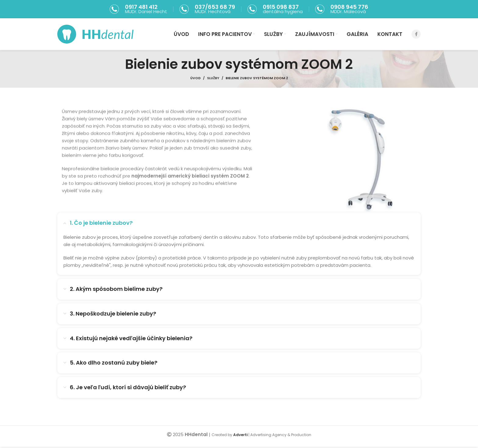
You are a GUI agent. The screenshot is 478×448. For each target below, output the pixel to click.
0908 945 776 (349, 7)
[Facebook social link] (416, 34)
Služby (213, 78)
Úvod (195, 78)
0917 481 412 (141, 7)
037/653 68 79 (215, 7)
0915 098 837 (281, 7)
